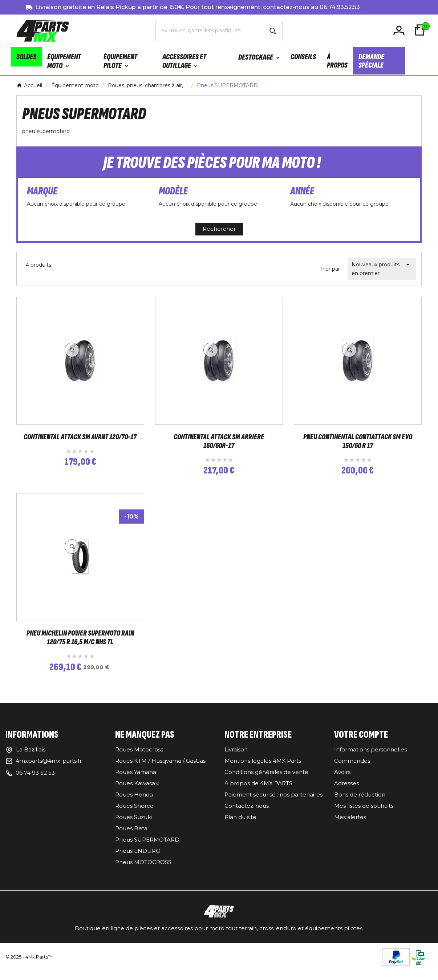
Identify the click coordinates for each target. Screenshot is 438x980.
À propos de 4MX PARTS (258, 792)
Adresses (346, 792)
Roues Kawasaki (137, 792)
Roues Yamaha (136, 781)
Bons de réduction (360, 803)
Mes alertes (350, 826)
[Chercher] (209, 31)
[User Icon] (400, 31)
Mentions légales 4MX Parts (263, 769)
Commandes (352, 769)
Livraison (236, 758)
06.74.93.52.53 (340, 7)
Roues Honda (134, 803)
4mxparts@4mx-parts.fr (49, 769)
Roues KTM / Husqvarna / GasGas (160, 769)
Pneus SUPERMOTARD (147, 848)
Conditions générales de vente (266, 781)
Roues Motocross (139, 758)
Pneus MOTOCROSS (143, 871)
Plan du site (240, 826)
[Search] (273, 31)
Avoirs (342, 781)
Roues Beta (131, 837)
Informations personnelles (370, 758)
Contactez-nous (247, 814)
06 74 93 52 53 (35, 781)
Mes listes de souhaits (364, 814)
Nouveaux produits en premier (382, 268)
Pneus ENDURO (138, 860)
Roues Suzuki (133, 826)
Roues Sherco (134, 814)
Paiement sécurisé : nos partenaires (273, 803)
